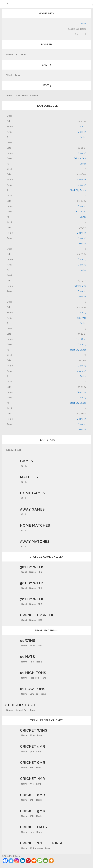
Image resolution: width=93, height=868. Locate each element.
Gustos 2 (82, 127)
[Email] (45, 861)
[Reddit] (34, 861)
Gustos (83, 24)
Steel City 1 (81, 212)
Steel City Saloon (78, 190)
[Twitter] (11, 861)
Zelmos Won (80, 158)
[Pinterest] (28, 861)
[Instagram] (17, 861)
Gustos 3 (82, 132)
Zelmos (83, 243)
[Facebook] (5, 861)
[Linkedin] (22, 861)
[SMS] (40, 861)
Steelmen (82, 180)
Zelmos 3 (82, 233)
